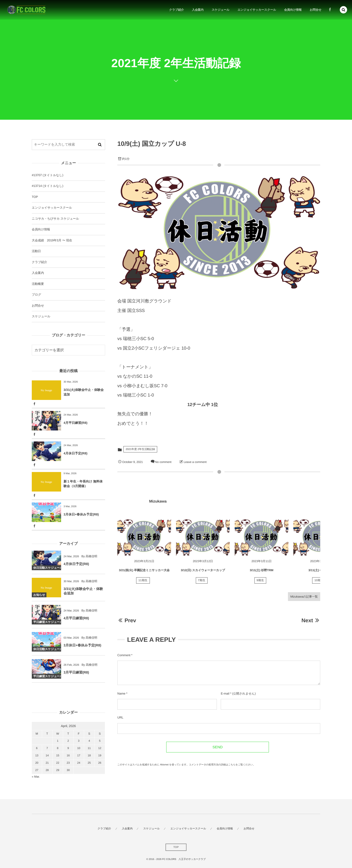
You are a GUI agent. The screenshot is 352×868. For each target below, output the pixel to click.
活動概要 (38, 284)
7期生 (202, 582)
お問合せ (38, 306)
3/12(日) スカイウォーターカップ (203, 572)
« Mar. (36, 777)
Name (121, 694)
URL (120, 718)
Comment (124, 655)
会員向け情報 (41, 229)
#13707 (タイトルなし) (48, 175)
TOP (35, 197)
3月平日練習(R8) (76, 674)
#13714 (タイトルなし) (48, 186)
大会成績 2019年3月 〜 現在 (52, 240)
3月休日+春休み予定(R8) (81, 514)
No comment (163, 462)
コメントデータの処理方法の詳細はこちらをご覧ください (221, 765)
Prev (127, 620)
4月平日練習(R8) (76, 423)
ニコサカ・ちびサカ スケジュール (55, 219)
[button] (343, 10)
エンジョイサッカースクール (52, 208)
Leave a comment (195, 462)
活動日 (36, 251)
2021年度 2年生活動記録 (140, 449)
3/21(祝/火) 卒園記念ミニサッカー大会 (144, 572)
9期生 (260, 582)
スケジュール (41, 316)
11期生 (143, 582)
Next (311, 620)
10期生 (319, 582)
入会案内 (38, 273)
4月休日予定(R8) (76, 453)
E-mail (225, 694)
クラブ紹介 (39, 262)
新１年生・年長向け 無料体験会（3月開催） (83, 484)
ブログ (36, 295)
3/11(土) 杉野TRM (262, 572)
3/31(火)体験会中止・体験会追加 (84, 392)
